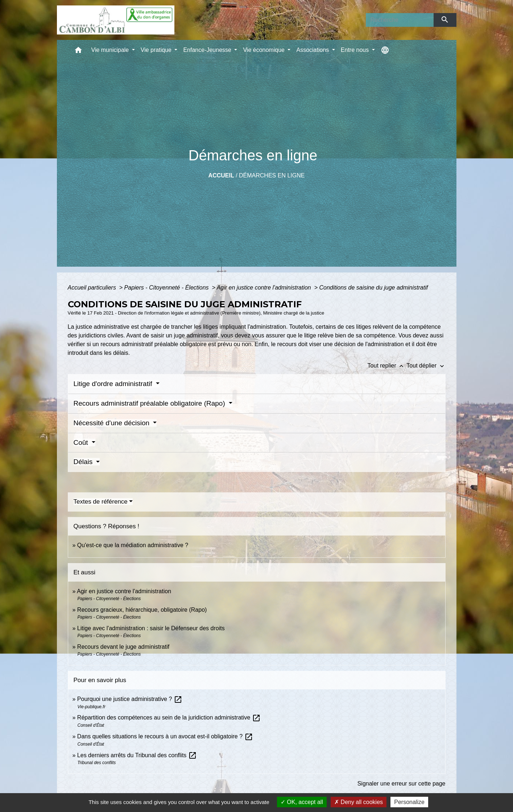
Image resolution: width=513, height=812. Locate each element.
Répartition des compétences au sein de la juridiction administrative (169, 717)
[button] (78, 52)
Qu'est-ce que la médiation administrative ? (133, 545)
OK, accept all (302, 802)
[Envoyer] (445, 20)
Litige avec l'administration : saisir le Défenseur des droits (151, 628)
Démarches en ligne (272, 175)
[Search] (400, 20)
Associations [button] (313, 50)
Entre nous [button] (356, 50)
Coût (82, 442)
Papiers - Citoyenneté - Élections (167, 288)
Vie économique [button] (264, 50)
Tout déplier (426, 366)
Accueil (221, 175)
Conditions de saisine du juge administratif (373, 288)
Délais (84, 462)
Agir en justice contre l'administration (265, 288)
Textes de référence (101, 502)
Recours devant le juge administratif (123, 647)
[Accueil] (116, 20)
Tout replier (387, 366)
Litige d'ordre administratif (114, 384)
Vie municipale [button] (111, 50)
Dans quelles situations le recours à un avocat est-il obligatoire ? (165, 736)
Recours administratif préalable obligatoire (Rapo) (150, 403)
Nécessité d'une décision (113, 423)
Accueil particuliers (93, 288)
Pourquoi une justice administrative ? (130, 699)
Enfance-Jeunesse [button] (208, 50)
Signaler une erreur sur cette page (402, 784)
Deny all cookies (359, 802)
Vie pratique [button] (157, 50)
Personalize (409, 802)
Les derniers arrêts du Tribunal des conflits (137, 755)
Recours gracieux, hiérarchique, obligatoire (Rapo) (142, 610)
